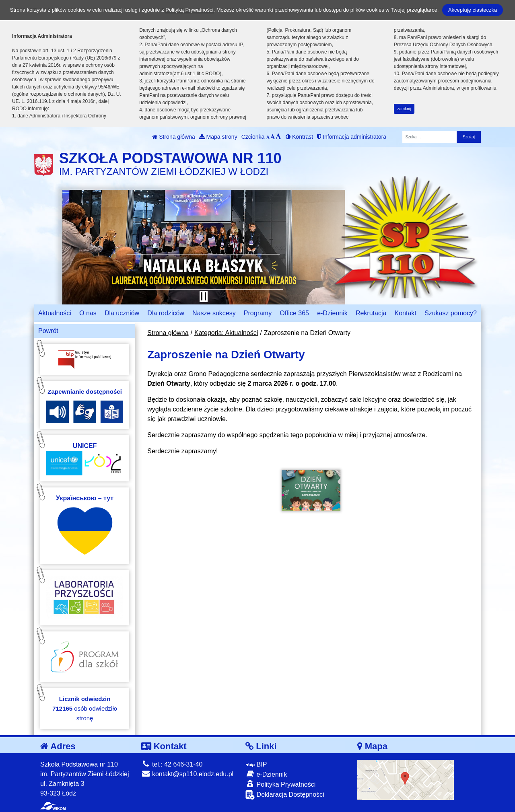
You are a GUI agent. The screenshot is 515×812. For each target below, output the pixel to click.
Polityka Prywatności (280, 784)
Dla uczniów (122, 313)
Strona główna (173, 137)
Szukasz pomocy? (451, 313)
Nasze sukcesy (214, 313)
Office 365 (294, 313)
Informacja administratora (352, 137)
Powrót (48, 331)
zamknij (404, 109)
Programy (258, 313)
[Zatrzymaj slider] (204, 296)
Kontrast (299, 137)
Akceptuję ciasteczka (473, 10)
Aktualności (55, 313)
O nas (88, 313)
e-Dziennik (332, 313)
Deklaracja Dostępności (285, 795)
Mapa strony (218, 137)
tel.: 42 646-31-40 (172, 764)
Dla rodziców (166, 313)
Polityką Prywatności (189, 10)
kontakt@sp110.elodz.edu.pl (187, 774)
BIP (256, 764)
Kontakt (406, 313)
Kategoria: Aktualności (226, 333)
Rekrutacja (371, 313)
